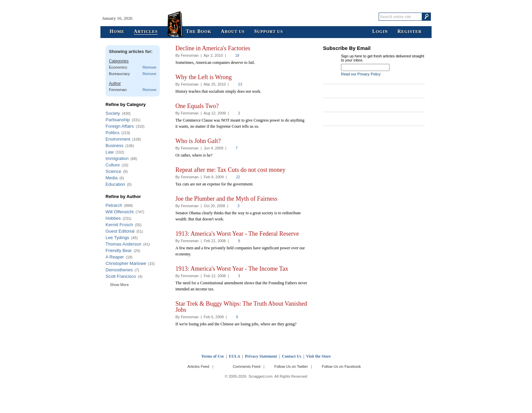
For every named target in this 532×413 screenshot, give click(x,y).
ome (117, 32)
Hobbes (113, 218)
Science (113, 171)
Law (110, 152)
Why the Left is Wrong (204, 77)
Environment (118, 139)
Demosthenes (119, 270)
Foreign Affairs (120, 126)
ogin (380, 32)
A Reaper (115, 257)
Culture (113, 165)
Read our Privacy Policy (361, 74)
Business (115, 146)
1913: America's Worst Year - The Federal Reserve (237, 234)
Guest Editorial (120, 231)
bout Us (233, 32)
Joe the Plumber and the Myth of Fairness (226, 199)
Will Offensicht (120, 212)
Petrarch (114, 205)
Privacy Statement (261, 356)
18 (237, 55)
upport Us (269, 32)
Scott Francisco (121, 276)
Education (115, 184)
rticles (146, 32)
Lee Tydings (117, 238)
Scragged (266, 16)
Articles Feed (198, 366)
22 (238, 177)
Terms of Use (213, 356)
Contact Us (292, 356)
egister (410, 32)
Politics (112, 133)
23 (240, 84)
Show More (119, 285)
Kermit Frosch (119, 225)
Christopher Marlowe (126, 263)
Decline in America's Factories (213, 48)
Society (113, 113)
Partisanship (118, 120)
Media (111, 178)
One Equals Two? (197, 106)
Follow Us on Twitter (291, 366)
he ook (199, 32)
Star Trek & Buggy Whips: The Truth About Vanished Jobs (241, 307)
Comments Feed (246, 366)
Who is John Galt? (198, 141)
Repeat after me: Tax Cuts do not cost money (230, 170)
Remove (149, 67)
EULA (235, 356)
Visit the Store (318, 356)
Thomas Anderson (123, 244)
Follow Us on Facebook (341, 366)
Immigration (117, 158)
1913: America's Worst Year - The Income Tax (232, 269)
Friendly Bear (119, 250)
